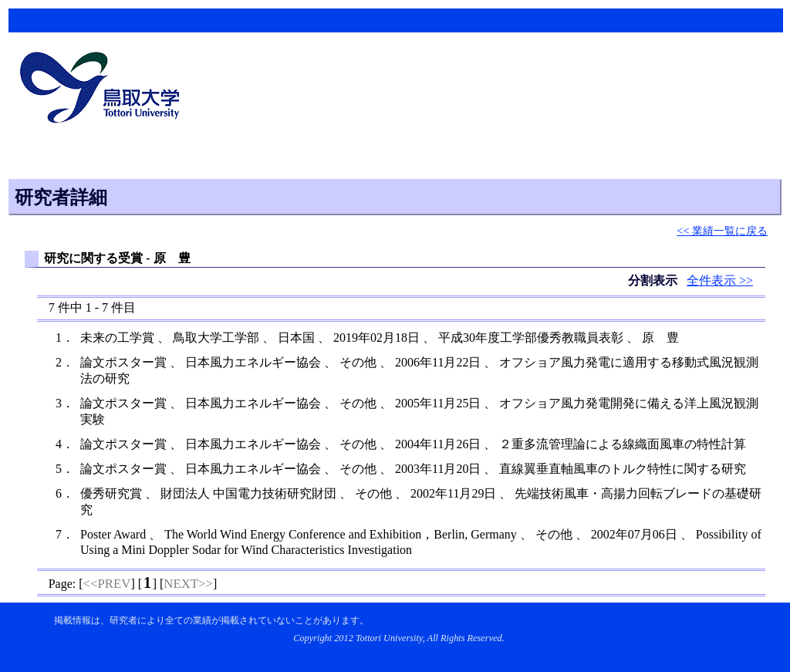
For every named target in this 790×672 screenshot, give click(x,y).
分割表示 (654, 280)
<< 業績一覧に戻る (722, 231)
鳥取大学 (104, 89)
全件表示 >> (720, 280)
